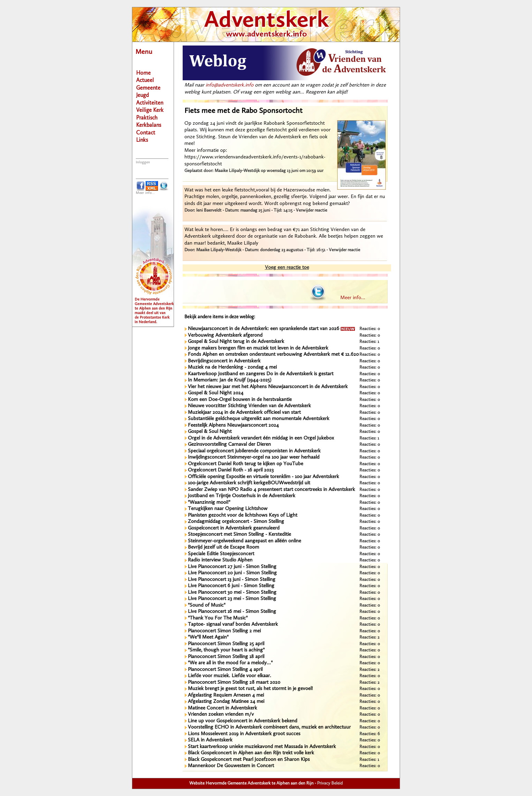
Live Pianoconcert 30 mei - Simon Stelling (232, 593)
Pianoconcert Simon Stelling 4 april (225, 670)
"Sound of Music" (207, 605)
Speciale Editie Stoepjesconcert (221, 554)
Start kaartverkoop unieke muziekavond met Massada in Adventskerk (262, 747)
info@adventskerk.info (230, 85)
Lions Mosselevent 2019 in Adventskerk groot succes (244, 734)
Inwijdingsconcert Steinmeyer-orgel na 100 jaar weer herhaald (254, 457)
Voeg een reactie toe (287, 268)
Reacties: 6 (370, 734)
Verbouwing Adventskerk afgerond (225, 335)
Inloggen (143, 162)
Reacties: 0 (370, 329)
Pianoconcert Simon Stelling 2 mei (224, 631)
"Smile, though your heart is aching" (226, 650)
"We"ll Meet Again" (208, 637)
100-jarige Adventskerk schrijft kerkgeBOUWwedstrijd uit (249, 483)
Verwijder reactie (311, 210)
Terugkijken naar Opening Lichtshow (228, 509)
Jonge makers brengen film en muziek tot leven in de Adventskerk (258, 348)
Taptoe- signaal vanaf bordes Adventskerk (233, 625)
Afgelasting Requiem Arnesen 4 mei (226, 695)
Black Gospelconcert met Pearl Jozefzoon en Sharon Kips (249, 760)
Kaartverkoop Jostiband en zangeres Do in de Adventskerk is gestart (261, 374)
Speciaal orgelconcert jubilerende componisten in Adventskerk (254, 451)
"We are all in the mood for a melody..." (230, 663)
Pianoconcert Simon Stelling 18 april (226, 657)
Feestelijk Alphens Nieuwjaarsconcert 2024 (233, 425)
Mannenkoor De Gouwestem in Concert (231, 766)
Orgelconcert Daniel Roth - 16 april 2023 (231, 470)
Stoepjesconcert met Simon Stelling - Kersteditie (239, 535)
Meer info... (145, 193)
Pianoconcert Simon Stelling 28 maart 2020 (234, 683)
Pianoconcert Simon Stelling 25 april (226, 644)
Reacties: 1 (369, 342)
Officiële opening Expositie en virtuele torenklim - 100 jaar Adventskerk (263, 477)
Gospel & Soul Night (210, 432)
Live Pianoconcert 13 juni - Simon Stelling (232, 580)
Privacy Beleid (330, 783)
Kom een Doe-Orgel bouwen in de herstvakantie (240, 400)
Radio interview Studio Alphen (220, 560)
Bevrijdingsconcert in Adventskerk (224, 361)
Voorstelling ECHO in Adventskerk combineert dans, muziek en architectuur (269, 727)
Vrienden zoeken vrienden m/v (221, 715)
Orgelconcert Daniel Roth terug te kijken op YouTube (246, 464)
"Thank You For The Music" (218, 618)
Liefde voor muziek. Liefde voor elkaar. (230, 676)
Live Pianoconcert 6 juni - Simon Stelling (231, 586)
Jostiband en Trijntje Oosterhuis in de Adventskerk (242, 496)
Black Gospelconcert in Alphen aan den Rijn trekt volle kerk (251, 753)
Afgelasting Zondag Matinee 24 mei (226, 702)
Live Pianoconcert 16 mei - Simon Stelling (232, 612)
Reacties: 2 (369, 637)
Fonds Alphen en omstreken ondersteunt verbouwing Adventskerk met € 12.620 (273, 355)
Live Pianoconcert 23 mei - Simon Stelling (232, 599)
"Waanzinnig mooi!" (209, 503)
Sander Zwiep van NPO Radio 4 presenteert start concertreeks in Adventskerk (271, 490)
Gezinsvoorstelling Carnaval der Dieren (229, 445)
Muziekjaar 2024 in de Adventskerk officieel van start (244, 413)
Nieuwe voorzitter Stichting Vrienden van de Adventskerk (249, 406)
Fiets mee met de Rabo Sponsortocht (243, 111)
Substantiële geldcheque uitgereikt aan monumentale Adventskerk (259, 419)
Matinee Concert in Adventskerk (222, 708)
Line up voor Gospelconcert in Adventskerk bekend (243, 721)
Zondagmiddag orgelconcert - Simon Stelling (236, 522)
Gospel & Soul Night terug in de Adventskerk (236, 342)
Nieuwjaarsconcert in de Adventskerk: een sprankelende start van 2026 (271, 329)
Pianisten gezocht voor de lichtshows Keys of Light (243, 515)
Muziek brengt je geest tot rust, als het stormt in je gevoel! (250, 689)
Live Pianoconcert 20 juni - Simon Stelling (232, 573)
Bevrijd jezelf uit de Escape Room (223, 547)
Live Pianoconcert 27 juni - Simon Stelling (232, 567)
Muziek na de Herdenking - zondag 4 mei (232, 367)
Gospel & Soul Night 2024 (216, 393)
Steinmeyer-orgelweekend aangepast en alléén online (244, 541)
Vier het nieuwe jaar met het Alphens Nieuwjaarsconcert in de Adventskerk (268, 387)
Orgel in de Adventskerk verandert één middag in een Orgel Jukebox (261, 438)
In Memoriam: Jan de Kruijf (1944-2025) (230, 380)
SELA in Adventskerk (210, 740)
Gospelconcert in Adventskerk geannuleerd (234, 528)
